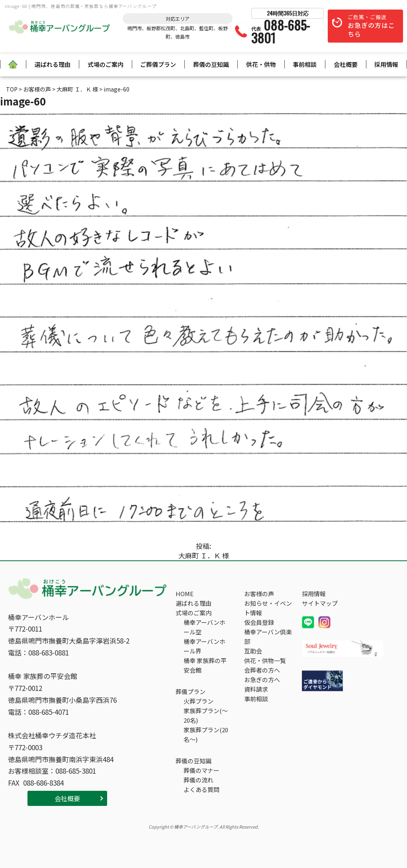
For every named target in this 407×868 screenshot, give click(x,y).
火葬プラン (199, 701)
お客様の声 (259, 594)
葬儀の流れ (199, 780)
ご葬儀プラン (158, 64)
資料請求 (256, 689)
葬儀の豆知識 (211, 64)
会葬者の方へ (262, 670)
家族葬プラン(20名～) (206, 734)
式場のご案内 (106, 64)
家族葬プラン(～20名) (206, 715)
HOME (185, 594)
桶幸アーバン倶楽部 (268, 637)
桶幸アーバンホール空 (204, 627)
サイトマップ (320, 603)
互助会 (253, 651)
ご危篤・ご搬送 (371, 26)
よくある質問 (202, 789)
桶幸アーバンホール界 (204, 646)
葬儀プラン (191, 691)
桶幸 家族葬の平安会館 (205, 665)
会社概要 (346, 64)
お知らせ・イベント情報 (268, 608)
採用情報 (386, 64)
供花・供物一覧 (265, 660)
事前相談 (305, 64)
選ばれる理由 (53, 64)
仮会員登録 (259, 622)
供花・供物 (261, 64)
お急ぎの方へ (262, 680)
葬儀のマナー (202, 770)
